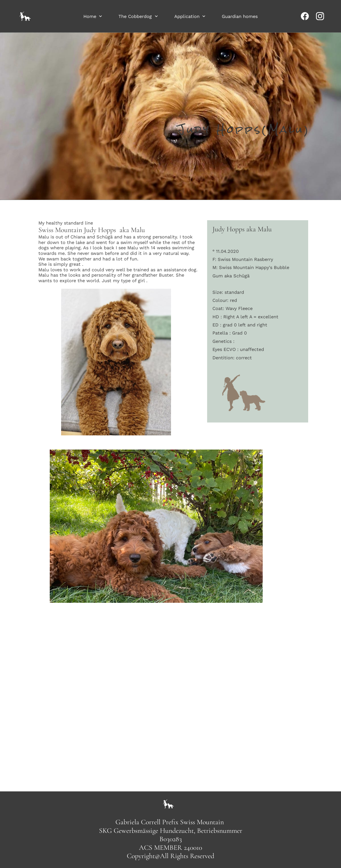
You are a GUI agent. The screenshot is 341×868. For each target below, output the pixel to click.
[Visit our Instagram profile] (320, 16)
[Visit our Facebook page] (305, 16)
